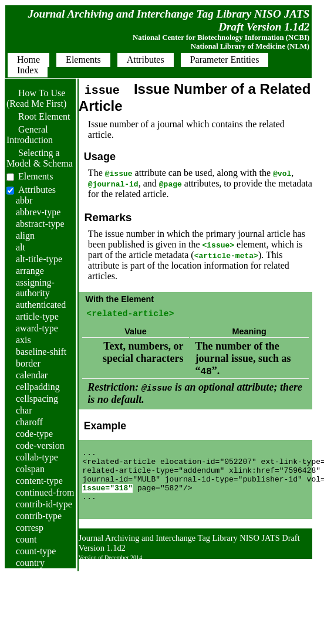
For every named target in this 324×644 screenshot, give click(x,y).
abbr (24, 200)
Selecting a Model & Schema (40, 158)
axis (23, 340)
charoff (29, 422)
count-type (36, 551)
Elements (36, 176)
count (26, 539)
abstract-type (40, 224)
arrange (30, 271)
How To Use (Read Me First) (36, 98)
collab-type (37, 457)
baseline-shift (41, 352)
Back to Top (281, 582)
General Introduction (30, 135)
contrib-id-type (44, 504)
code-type (34, 434)
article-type (37, 316)
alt (21, 247)
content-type (39, 481)
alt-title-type (39, 259)
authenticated (41, 305)
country (30, 563)
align (25, 235)
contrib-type (39, 516)
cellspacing (37, 399)
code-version (40, 445)
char (24, 410)
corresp (30, 528)
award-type (37, 328)
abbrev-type (38, 212)
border (28, 363)
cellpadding (38, 387)
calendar (32, 375)
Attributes (37, 190)
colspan (30, 469)
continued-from (45, 492)
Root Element (38, 116)
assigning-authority (35, 288)
